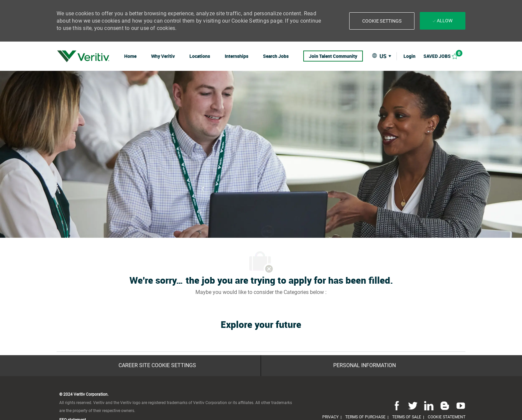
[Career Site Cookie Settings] (157, 365)
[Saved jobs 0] (444, 56)
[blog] (445, 406)
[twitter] (413, 406)
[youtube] (459, 406)
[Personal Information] (365, 365)
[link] (83, 56)
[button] (382, 21)
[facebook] (397, 406)
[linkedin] (429, 406)
